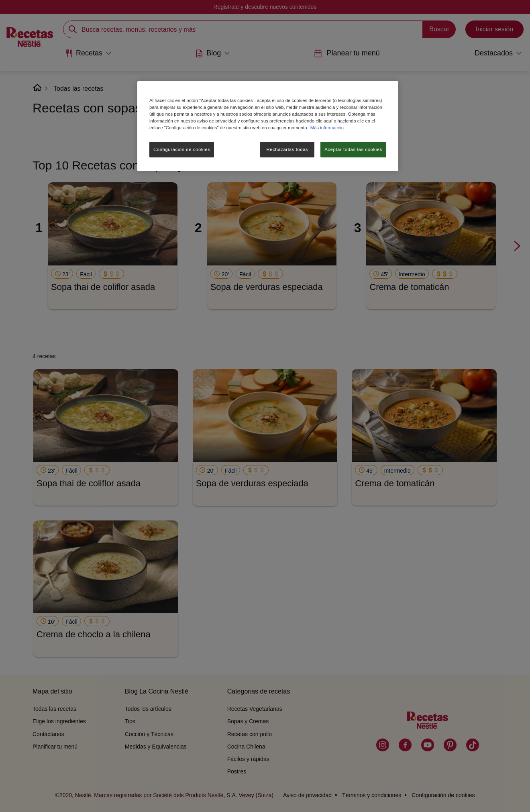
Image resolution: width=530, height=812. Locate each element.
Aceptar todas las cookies (353, 149)
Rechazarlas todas (287, 149)
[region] (268, 126)
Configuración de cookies (182, 149)
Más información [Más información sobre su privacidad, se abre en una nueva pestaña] (327, 128)
